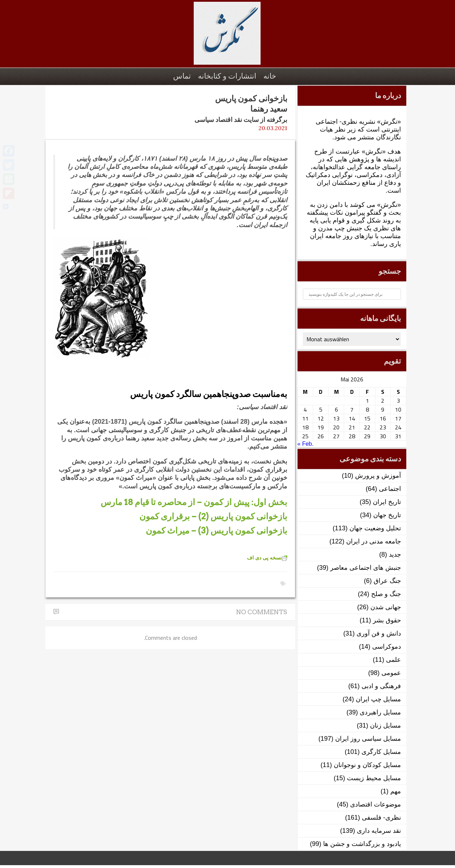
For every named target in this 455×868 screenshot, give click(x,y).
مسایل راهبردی (380, 712)
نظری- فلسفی (381, 818)
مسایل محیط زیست (374, 778)
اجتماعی (390, 489)
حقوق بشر (387, 620)
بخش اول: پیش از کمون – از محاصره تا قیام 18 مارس (194, 502)
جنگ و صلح (386, 594)
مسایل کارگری (381, 752)
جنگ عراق (387, 581)
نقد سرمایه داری (379, 831)
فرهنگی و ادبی (381, 686)
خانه (270, 76)
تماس (182, 76)
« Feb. (306, 444)
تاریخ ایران (387, 502)
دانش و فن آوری (379, 633)
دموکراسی (387, 647)
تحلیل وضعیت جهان (375, 528)
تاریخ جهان (387, 515)
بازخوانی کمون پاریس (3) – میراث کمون (216, 531)
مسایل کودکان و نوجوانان (367, 765)
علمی (394, 660)
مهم (396, 791)
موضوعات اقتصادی (376, 804)
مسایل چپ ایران (378, 699)
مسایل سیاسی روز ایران (368, 739)
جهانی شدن (386, 607)
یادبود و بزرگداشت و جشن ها (362, 844)
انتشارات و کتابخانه (227, 76)
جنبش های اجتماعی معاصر (366, 568)
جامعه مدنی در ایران (374, 541)
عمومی (391, 673)
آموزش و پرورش (378, 476)
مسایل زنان (386, 725)
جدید (395, 554)
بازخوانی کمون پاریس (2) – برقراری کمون (213, 516)
